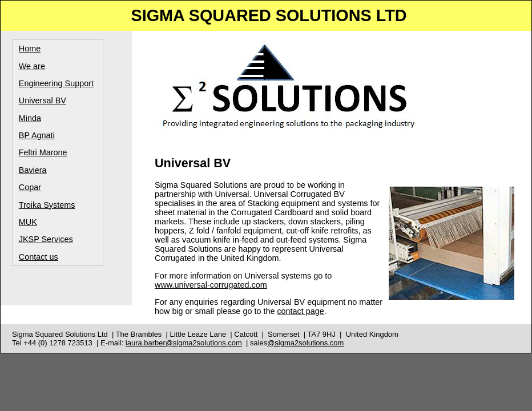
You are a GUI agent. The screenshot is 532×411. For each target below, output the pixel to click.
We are (32, 66)
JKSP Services (46, 239)
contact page (300, 311)
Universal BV (43, 100)
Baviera (33, 170)
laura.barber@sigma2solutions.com (184, 343)
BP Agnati (37, 135)
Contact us (39, 257)
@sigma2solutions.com (305, 343)
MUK (28, 222)
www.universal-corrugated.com (211, 285)
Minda (30, 118)
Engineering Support (56, 83)
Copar (30, 187)
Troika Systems (47, 205)
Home (30, 49)
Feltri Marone (43, 152)
